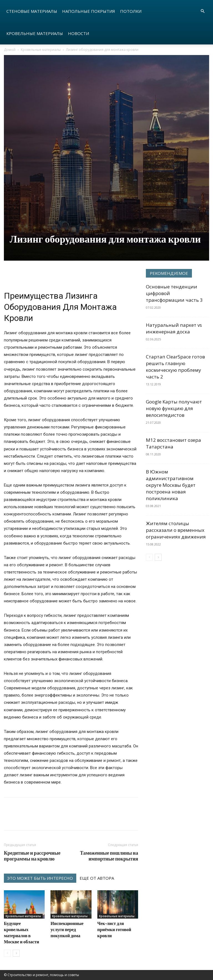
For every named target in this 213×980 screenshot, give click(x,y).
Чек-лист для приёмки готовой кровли (114, 929)
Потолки (131, 11)
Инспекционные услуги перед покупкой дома (67, 929)
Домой (10, 50)
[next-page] (16, 953)
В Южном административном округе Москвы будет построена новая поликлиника (171, 485)
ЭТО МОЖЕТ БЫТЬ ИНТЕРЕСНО (40, 878)
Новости (78, 33)
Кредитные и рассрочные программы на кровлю (32, 856)
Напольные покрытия (89, 11)
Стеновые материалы (32, 11)
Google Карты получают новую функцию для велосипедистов (174, 408)
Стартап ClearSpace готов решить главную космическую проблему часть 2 (175, 367)
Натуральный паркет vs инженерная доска (174, 328)
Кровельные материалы (35, 33)
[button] (202, 11)
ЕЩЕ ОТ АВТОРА (97, 878)
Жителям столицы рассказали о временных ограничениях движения (176, 530)
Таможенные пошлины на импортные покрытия (109, 856)
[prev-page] (7, 953)
